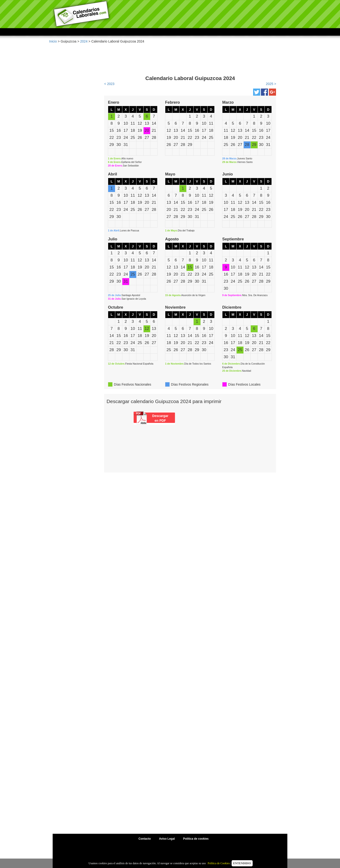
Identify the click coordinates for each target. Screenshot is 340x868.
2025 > (271, 84)
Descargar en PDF (160, 418)
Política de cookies (196, 839)
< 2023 (109, 84)
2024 (84, 41)
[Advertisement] (190, 57)
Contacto (145, 839)
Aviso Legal (167, 839)
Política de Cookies (219, 863)
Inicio (53, 41)
